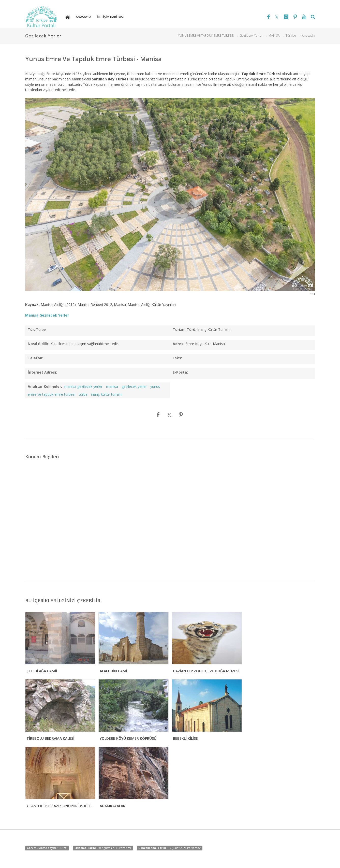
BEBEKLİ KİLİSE (185, 738)
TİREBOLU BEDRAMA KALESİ (50, 738)
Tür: (31, 329)
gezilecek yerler (134, 386)
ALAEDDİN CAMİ (113, 671)
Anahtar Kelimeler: (45, 386)
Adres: (179, 344)
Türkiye (291, 35)
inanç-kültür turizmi (107, 394)
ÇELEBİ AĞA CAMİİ (42, 671)
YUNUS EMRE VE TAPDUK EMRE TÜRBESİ (206, 35)
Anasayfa (308, 35)
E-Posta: (180, 372)
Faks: (177, 358)
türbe (83, 394)
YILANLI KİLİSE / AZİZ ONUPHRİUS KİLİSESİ (62, 806)
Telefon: (35, 358)
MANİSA (274, 35)
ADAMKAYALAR (113, 806)
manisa (112, 386)
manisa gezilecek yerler (83, 386)
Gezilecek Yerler (251, 35)
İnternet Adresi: (42, 372)
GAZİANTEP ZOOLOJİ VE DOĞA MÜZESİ (206, 671)
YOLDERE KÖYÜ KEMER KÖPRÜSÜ (128, 738)
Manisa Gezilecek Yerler (47, 315)
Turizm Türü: (184, 329)
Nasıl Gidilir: (39, 344)
